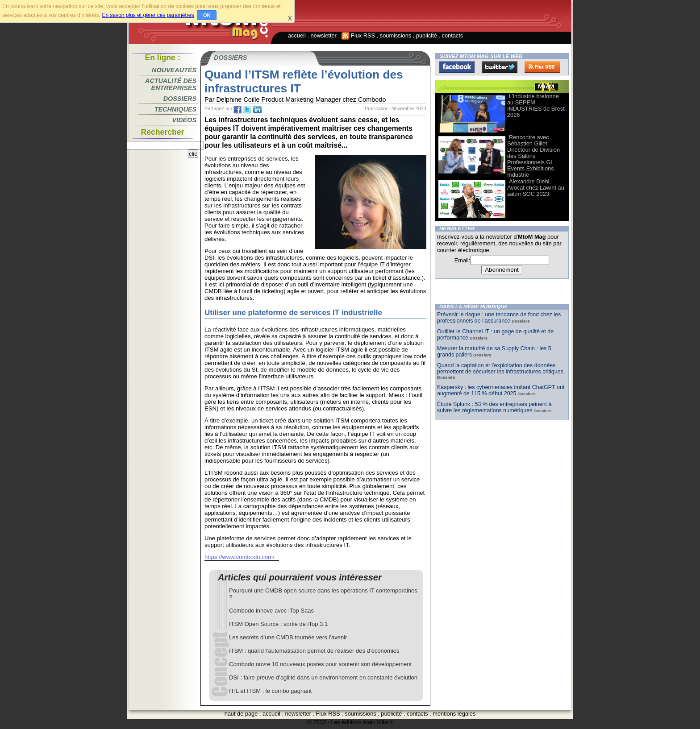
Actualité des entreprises (171, 84)
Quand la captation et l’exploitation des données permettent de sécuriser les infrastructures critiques (500, 369)
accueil (297, 35)
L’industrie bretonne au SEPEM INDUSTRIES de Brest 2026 (536, 106)
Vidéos (184, 120)
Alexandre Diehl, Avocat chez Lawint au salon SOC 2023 (536, 188)
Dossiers (180, 99)
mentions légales (454, 714)
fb (237, 110)
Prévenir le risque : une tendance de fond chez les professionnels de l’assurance (499, 318)
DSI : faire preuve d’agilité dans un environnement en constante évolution (323, 677)
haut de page (241, 714)
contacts (453, 35)
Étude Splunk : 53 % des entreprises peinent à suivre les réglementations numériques (494, 407)
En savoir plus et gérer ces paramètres (148, 15)
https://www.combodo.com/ (240, 557)
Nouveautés (174, 70)
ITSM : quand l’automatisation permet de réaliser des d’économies (314, 651)
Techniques (175, 109)
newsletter (324, 35)
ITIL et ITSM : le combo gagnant (270, 691)
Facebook (457, 67)
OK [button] (207, 15)
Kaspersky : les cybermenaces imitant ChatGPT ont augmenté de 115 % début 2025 (501, 390)
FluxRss (542, 67)
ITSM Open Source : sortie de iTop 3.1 (278, 624)
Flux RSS (358, 35)
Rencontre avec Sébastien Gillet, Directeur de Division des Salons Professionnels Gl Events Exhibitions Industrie (533, 156)
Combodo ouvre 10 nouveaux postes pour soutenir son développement (320, 664)
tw (247, 110)
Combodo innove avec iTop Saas (271, 611)
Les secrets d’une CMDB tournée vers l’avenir (288, 637)
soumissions (396, 35)
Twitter (500, 67)
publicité (427, 35)
